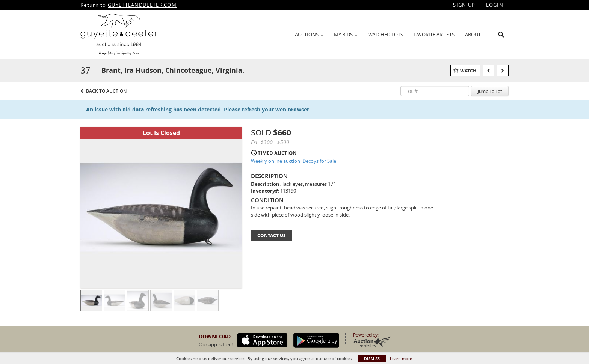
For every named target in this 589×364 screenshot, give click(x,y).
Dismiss (372, 359)
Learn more (401, 359)
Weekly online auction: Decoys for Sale (294, 161)
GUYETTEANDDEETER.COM (142, 5)
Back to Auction (106, 91)
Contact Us (272, 235)
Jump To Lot (490, 91)
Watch (468, 71)
